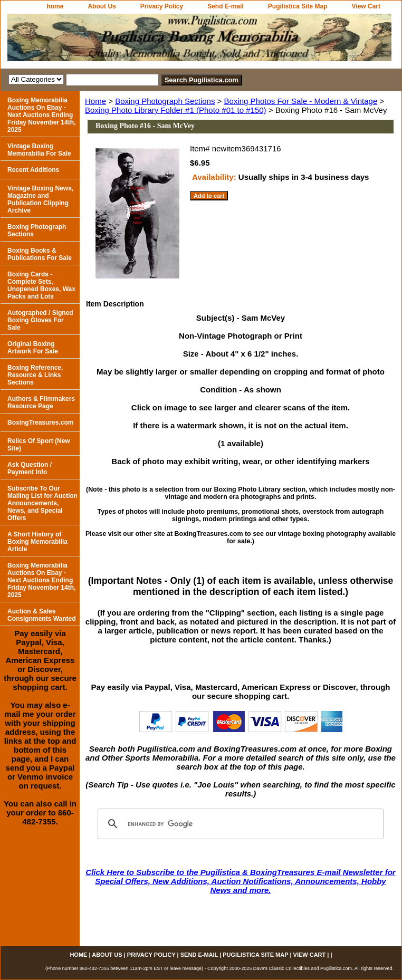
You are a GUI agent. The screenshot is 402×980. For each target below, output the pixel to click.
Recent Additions (33, 170)
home (55, 6)
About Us (102, 6)
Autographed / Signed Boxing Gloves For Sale (40, 320)
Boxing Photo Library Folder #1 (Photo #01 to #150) (176, 110)
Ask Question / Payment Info (30, 468)
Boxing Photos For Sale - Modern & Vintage (301, 101)
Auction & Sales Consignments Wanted (42, 615)
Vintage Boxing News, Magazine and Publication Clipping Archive (40, 199)
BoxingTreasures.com (40, 422)
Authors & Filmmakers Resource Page (41, 402)
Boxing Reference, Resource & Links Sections (35, 375)
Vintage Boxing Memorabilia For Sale (39, 150)
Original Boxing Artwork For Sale (33, 348)
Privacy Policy (162, 6)
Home (95, 101)
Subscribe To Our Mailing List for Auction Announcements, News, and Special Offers (42, 503)
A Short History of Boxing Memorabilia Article (37, 542)
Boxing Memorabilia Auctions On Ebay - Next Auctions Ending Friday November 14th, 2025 (41, 115)
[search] (239, 824)
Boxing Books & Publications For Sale (40, 254)
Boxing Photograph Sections (165, 101)
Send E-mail (226, 6)
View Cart (366, 6)
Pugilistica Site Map (298, 6)
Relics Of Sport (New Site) (39, 445)
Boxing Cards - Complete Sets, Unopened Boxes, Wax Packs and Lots (41, 285)
